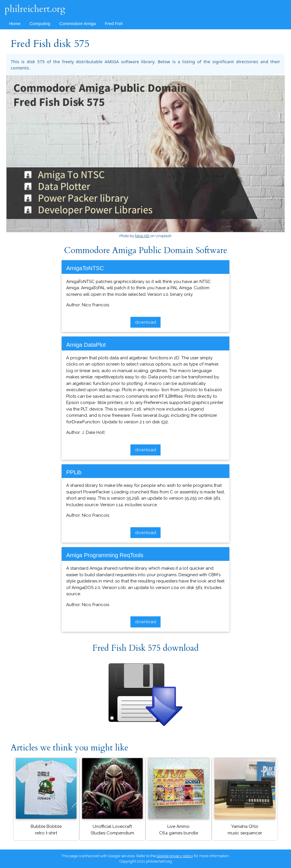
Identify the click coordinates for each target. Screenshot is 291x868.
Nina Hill (142, 236)
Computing (40, 23)
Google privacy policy (175, 856)
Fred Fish (114, 23)
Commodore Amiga (78, 23)
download (145, 322)
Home (15, 23)
